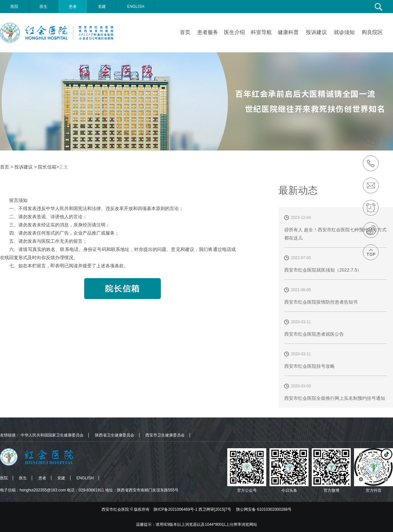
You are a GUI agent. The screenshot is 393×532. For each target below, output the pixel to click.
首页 (185, 32)
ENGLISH (136, 7)
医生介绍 (234, 32)
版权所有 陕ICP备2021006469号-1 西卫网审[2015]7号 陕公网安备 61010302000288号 (213, 509)
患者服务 (208, 32)
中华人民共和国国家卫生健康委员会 (52, 435)
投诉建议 (316, 32)
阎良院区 (372, 32)
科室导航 (261, 32)
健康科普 (288, 32)
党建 (102, 7)
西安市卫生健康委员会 (165, 435)
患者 (73, 7)
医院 (14, 7)
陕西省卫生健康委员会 (115, 435)
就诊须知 (344, 32)
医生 (44, 7)
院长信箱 (47, 167)
